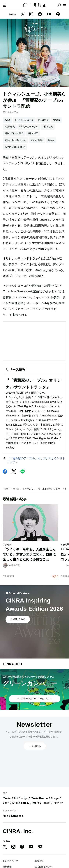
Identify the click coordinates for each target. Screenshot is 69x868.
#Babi (7, 120)
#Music (56, 120)
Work (36, 803)
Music (16, 489)
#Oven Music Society (15, 147)
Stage (55, 798)
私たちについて (10, 861)
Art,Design (21, 798)
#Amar (51, 140)
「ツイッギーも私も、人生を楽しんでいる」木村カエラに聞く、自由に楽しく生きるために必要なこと (29, 554)
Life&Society (21, 803)
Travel (46, 803)
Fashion (59, 803)
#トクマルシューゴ (24, 120)
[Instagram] (31, 14)
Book (6, 803)
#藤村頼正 (33, 133)
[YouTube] (49, 14)
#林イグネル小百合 (14, 133)
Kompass (17, 816)
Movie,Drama (39, 798)
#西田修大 (10, 127)
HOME (6, 489)
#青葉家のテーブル (29, 127)
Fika (5, 816)
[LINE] (58, 14)
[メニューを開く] (65, 5)
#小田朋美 (43, 120)
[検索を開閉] (59, 5)
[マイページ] (4, 5)
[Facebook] (40, 14)
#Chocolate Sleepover (15, 140)
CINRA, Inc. (18, 831)
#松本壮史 (48, 127)
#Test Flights (37, 140)
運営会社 (39, 861)
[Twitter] (23, 14)
